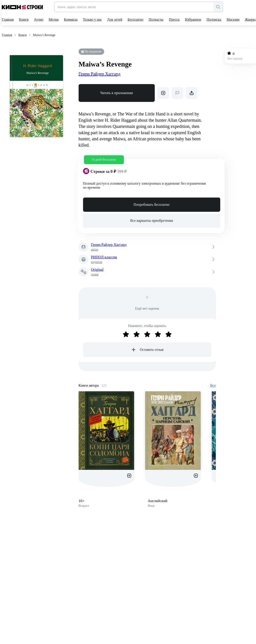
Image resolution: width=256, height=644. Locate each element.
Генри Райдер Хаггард (100, 74)
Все (213, 385)
